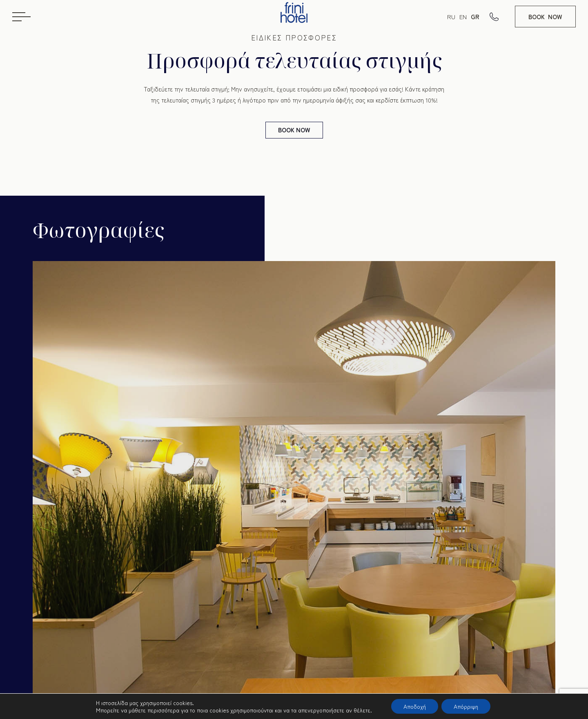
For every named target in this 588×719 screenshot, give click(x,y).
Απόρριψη (466, 706)
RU (451, 17)
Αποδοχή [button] (415, 706)
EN (463, 17)
